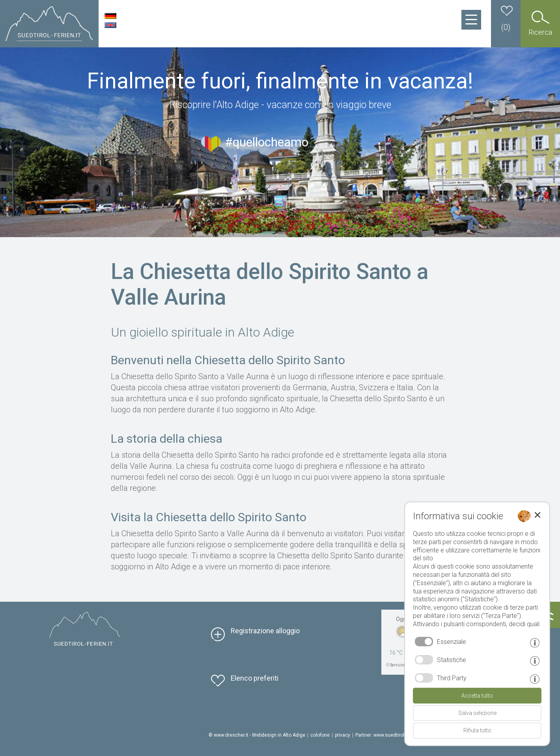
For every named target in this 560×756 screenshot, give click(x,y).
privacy (343, 735)
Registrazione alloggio (265, 631)
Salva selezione (477, 713)
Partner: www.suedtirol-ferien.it (389, 735)
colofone (320, 735)
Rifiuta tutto (477, 730)
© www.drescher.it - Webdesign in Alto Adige (257, 735)
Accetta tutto (477, 696)
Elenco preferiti (255, 678)
